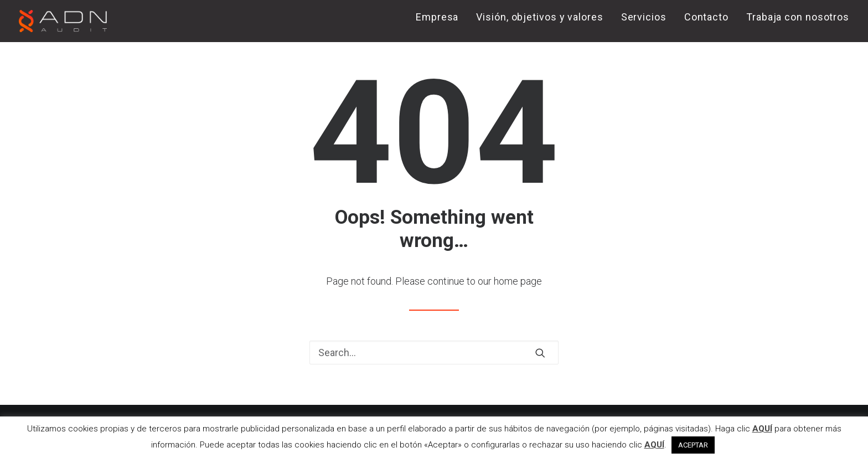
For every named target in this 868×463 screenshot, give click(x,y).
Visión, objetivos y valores (539, 17)
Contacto (706, 17)
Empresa (437, 17)
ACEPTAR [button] (693, 445)
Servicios (644, 17)
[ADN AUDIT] (63, 21)
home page (518, 281)
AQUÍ (762, 429)
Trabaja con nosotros (798, 17)
